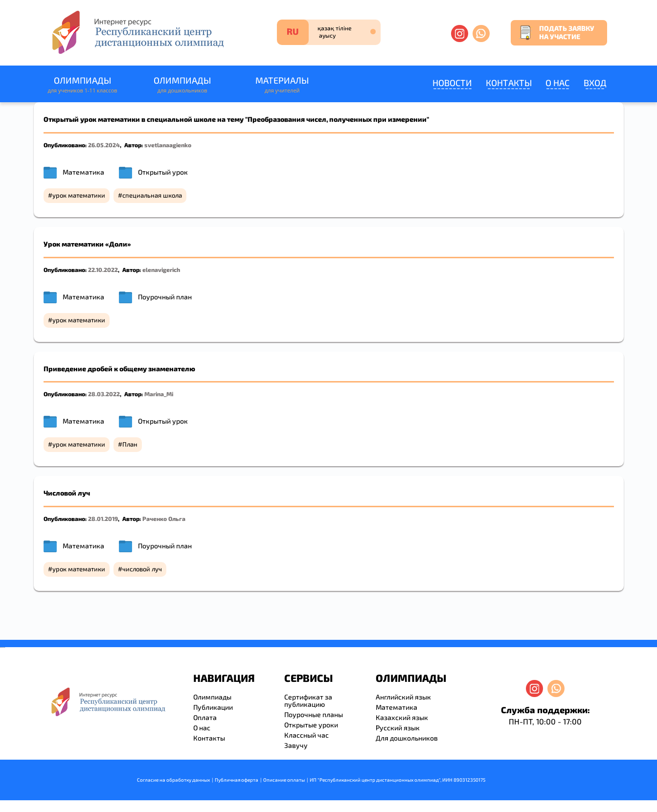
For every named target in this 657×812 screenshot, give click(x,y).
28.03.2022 (104, 394)
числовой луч (142, 569)
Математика (83, 172)
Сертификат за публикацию (308, 700)
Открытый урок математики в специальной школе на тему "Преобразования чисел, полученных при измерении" (236, 119)
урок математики (79, 195)
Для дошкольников (407, 738)
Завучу (296, 745)
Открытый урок (163, 172)
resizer (4, 647)
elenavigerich (161, 270)
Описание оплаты (284, 780)
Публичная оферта (237, 780)
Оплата (205, 717)
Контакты (509, 83)
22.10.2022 (103, 270)
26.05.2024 (104, 145)
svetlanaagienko (168, 145)
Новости (452, 83)
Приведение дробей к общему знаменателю (119, 369)
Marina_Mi (159, 394)
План (130, 444)
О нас (557, 83)
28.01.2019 (103, 519)
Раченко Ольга (164, 519)
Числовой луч (67, 493)
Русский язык (398, 728)
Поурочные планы (314, 714)
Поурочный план (165, 297)
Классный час (306, 735)
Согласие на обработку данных (173, 780)
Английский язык (403, 697)
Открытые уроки (311, 725)
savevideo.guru (2, 647)
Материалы (282, 85)
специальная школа (152, 195)
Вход (595, 83)
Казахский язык (402, 717)
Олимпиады (83, 85)
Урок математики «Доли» (87, 244)
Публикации (213, 707)
